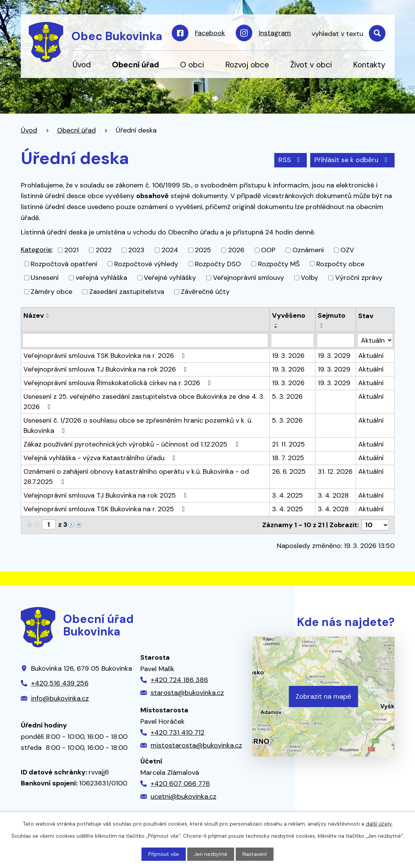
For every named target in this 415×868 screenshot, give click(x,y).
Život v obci (311, 65)
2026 (236, 250)
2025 (203, 250)
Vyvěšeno (289, 315)
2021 (71, 250)
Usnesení (45, 278)
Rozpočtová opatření (64, 264)
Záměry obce (51, 292)
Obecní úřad (135, 65)
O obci (192, 65)
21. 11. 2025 (288, 444)
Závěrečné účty (205, 292)
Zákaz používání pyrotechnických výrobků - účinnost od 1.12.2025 (132, 444)
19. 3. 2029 (334, 356)
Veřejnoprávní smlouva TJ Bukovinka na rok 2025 (107, 495)
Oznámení (308, 250)
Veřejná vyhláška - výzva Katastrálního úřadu (101, 458)
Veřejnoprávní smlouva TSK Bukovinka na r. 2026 (106, 356)
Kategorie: (37, 250)
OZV (347, 250)
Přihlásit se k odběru (352, 160)
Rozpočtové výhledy (146, 264)
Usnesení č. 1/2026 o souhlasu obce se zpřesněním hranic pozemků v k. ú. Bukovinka (138, 425)
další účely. (379, 824)
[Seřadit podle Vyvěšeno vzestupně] (276, 324)
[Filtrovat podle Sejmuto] (336, 340)
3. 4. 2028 (333, 495)
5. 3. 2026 (287, 397)
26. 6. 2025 (289, 471)
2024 (170, 250)
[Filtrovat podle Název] (145, 340)
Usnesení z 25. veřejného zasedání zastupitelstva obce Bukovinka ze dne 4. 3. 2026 (144, 402)
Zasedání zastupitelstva (127, 292)
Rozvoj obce (247, 65)
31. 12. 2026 (335, 471)
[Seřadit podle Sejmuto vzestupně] (322, 324)
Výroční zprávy (359, 278)
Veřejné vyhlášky (170, 278)
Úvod (82, 65)
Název (34, 315)
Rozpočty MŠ (279, 264)
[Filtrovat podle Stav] (375, 340)
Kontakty (369, 65)
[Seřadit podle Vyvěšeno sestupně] (276, 327)
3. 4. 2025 (288, 495)
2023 (136, 250)
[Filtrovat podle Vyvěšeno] (293, 340)
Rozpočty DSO (218, 264)
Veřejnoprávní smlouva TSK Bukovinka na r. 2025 (106, 509)
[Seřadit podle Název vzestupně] (48, 314)
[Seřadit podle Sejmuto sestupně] (322, 327)
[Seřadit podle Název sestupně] (48, 317)
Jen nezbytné (211, 854)
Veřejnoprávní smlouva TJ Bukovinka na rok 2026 (107, 369)
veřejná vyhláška (101, 278)
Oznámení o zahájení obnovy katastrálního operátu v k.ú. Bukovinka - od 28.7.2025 (136, 477)
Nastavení (255, 854)
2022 (104, 250)
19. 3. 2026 (288, 356)
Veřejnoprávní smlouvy (249, 278)
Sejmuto (332, 315)
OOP (268, 250)
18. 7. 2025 (288, 458)
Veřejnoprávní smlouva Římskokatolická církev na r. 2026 (119, 383)
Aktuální (371, 356)
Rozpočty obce (340, 264)
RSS (291, 160)
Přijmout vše (164, 854)
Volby (309, 278)
